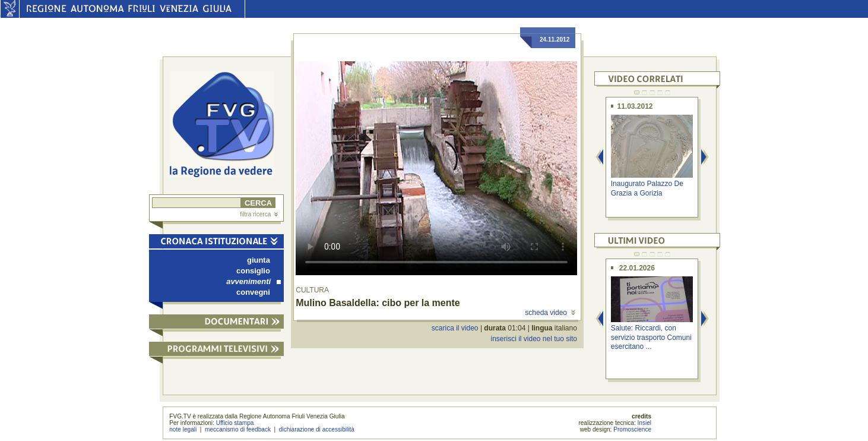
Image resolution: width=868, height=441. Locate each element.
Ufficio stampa (235, 423)
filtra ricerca (259, 214)
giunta (259, 260)
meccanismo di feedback (238, 429)
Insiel (645, 423)
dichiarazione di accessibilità (317, 429)
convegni (253, 292)
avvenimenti (254, 281)
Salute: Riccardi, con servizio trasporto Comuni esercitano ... (651, 337)
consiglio (253, 271)
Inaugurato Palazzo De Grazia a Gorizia (647, 188)
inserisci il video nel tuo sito (533, 339)
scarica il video (455, 328)
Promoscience (632, 429)
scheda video (550, 313)
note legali (183, 429)
